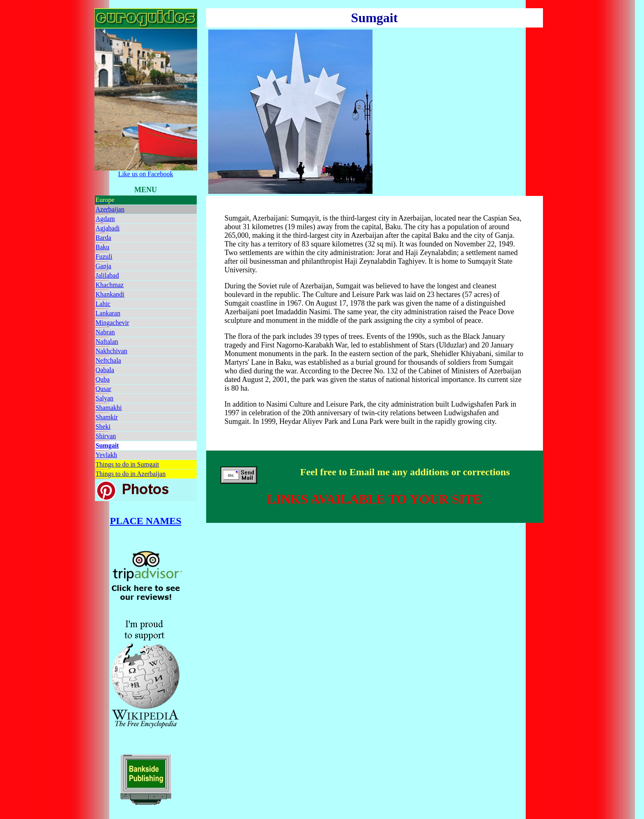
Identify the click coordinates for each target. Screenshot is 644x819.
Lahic (103, 304)
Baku (103, 247)
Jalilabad (107, 275)
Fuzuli (104, 257)
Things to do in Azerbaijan (131, 474)
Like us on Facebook (146, 171)
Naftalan (107, 342)
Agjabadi (108, 228)
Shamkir (107, 417)
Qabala (105, 370)
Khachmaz (110, 285)
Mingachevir (113, 323)
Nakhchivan (112, 351)
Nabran (105, 332)
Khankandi (110, 294)
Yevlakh (107, 455)
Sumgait (107, 445)
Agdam (105, 219)
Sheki (103, 427)
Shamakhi (109, 408)
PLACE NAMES (146, 521)
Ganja (103, 266)
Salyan (105, 398)
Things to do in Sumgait (128, 464)
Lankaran (108, 313)
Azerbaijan (110, 209)
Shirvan (106, 436)
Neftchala (108, 360)
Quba (103, 379)
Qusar (103, 389)
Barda (103, 238)
